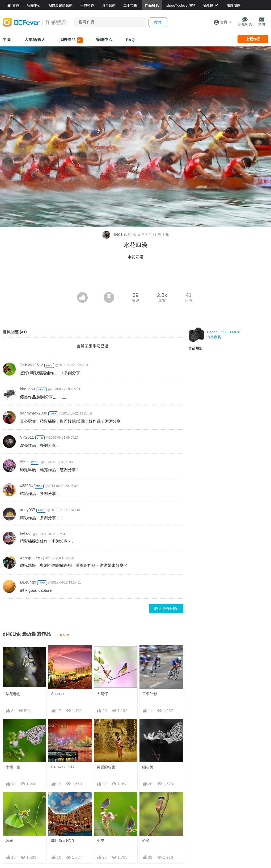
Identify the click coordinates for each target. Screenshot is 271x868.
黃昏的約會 (106, 767)
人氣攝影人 (35, 40)
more (64, 634)
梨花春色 (13, 694)
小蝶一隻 (13, 767)
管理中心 (104, 40)
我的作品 (71, 40)
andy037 (28, 510)
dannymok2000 (34, 413)
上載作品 (253, 39)
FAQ (130, 40)
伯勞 (146, 841)
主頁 (7, 40)
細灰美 (148, 767)
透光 (9, 841)
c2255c (26, 485)
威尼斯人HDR (62, 841)
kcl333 (26, 534)
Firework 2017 (63, 767)
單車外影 (150, 694)
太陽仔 (102, 694)
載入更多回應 (166, 609)
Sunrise (57, 694)
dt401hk (115, 234)
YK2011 (27, 437)
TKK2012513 (32, 365)
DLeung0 (28, 582)
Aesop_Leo (30, 558)
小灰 (100, 841)
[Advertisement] (135, 278)
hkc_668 (27, 389)
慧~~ (24, 462)
